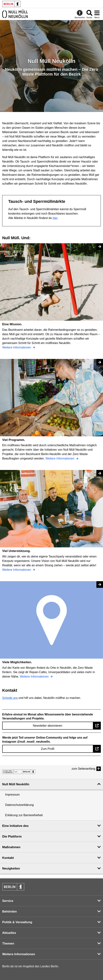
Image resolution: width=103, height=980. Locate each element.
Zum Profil (48, 749)
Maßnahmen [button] (11, 847)
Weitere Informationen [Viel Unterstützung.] (17, 570)
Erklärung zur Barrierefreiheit (24, 815)
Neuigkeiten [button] (11, 868)
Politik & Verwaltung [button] (17, 922)
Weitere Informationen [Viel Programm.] (60, 458)
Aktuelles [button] (9, 933)
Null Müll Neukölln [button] (16, 784)
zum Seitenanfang (83, 769)
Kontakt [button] (8, 858)
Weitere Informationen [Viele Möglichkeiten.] (35, 677)
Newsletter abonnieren (48, 726)
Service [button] (8, 901)
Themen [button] (8, 944)
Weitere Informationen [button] (19, 954)
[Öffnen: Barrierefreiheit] (80, 14)
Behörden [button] (9, 912)
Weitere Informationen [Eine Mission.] (17, 347)
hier (55, 218)
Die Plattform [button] (12, 836)
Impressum (12, 795)
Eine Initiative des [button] (15, 826)
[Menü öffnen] (97, 14)
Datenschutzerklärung (19, 805)
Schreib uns (10, 698)
